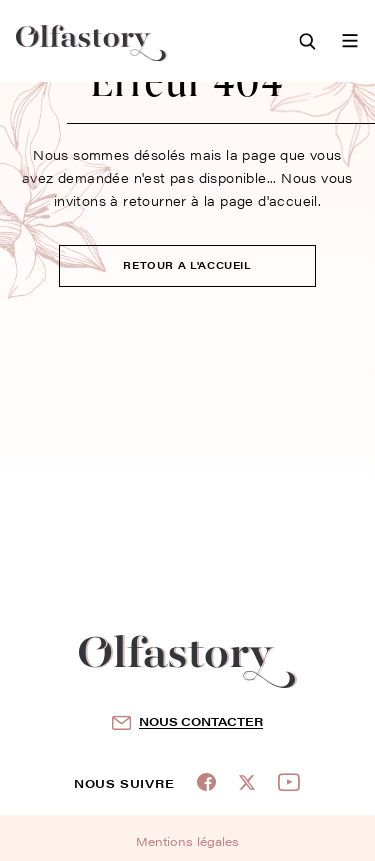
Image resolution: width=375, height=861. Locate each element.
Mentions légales (187, 841)
